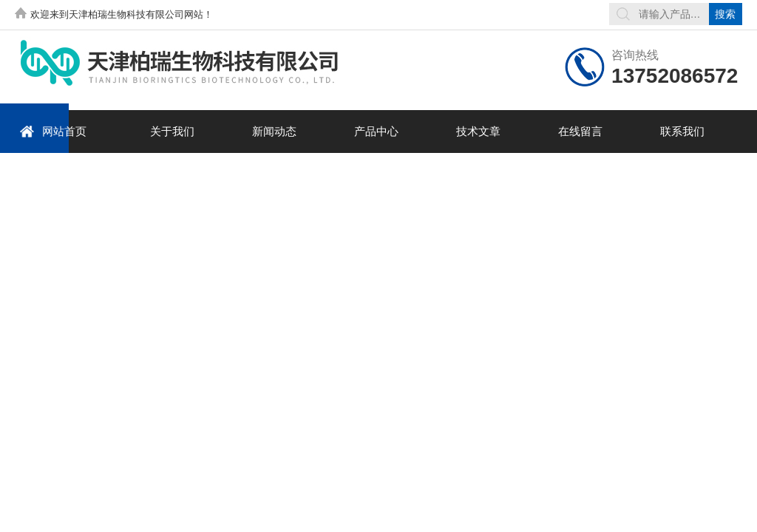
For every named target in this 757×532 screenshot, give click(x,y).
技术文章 (478, 131)
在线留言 (580, 131)
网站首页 (53, 131)
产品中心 (376, 131)
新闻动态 (274, 131)
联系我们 (682, 131)
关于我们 (172, 131)
